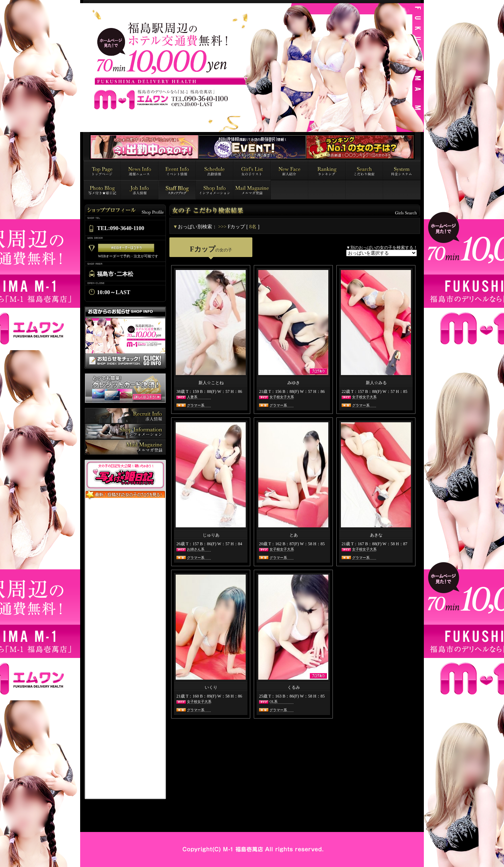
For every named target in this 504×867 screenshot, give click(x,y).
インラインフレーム (125, 649)
